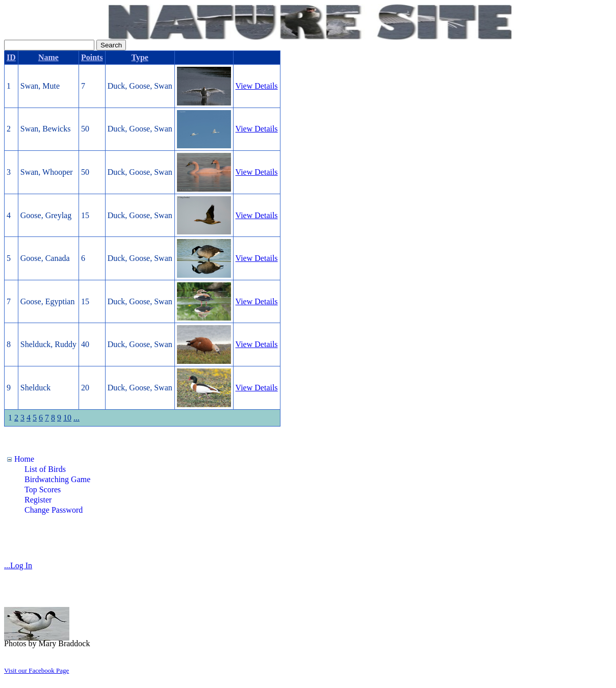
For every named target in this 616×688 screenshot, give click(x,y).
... (76, 418)
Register (38, 500)
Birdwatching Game (57, 479)
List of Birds (45, 469)
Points (92, 57)
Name (48, 57)
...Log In (18, 565)
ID (11, 57)
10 (67, 418)
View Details (257, 86)
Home (24, 459)
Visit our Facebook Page (36, 670)
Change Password (54, 510)
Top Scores (43, 489)
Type (139, 57)
